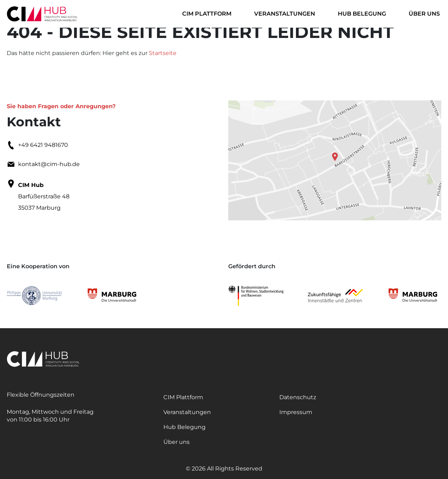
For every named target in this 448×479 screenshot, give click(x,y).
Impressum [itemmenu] (296, 412)
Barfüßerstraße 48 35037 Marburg (38, 195)
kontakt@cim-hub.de (43, 164)
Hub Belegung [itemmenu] (362, 14)
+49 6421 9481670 (37, 145)
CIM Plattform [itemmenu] (207, 14)
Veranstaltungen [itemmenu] (285, 14)
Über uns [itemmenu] (424, 14)
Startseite (163, 53)
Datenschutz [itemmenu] (298, 397)
